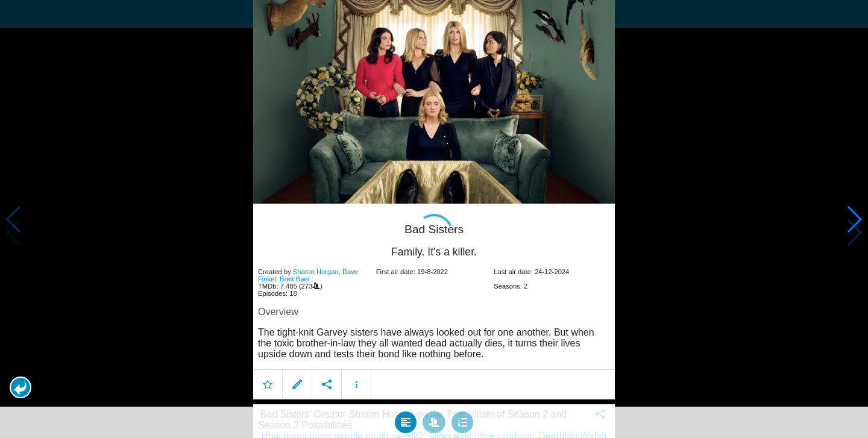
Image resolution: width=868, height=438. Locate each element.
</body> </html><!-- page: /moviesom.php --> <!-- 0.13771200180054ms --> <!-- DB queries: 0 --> (434, 219)
